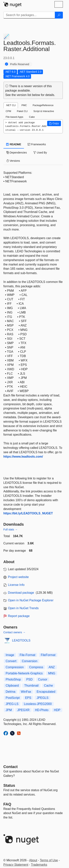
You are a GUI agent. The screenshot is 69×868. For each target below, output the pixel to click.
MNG (52, 673)
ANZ (52, 667)
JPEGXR (23, 710)
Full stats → (11, 529)
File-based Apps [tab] (15, 117)
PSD (29, 679)
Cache (48, 686)
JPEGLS (42, 698)
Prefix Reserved (20, 64)
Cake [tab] (32, 117)
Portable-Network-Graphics (24, 673)
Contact (11, 767)
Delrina (11, 692)
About (33, 860)
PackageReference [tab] (43, 105)
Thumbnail (31, 686)
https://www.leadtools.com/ (23, 457)
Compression (15, 667)
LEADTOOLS (21, 640)
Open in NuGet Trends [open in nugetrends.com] (23, 608)
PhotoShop (13, 679)
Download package (21, 593)
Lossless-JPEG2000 (38, 704)
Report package (19, 616)
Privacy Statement (16, 865)
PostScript (13, 698)
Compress (36, 667)
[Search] (59, 15)
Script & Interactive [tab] (44, 111)
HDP (57, 710)
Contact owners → (14, 632)
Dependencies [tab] (17, 153)
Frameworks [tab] (37, 144)
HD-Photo (42, 710)
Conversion (30, 661)
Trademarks (39, 865)
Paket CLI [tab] (22, 111)
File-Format (27, 655)
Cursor (43, 679)
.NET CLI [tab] (11, 105)
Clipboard (12, 686)
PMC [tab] (24, 105)
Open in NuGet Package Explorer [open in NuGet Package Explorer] (31, 600)
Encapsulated (46, 692)
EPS (28, 698)
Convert (11, 661)
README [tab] (14, 144)
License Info (16, 585)
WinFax (26, 692)
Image (10, 655)
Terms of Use (49, 860)
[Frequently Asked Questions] (7, 804)
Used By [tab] (40, 153)
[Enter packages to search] (29, 15)
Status (9, 785)
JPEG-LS (12, 704)
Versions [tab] (13, 161)
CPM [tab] (8, 111)
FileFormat (48, 655)
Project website (18, 577)
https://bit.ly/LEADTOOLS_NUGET (28, 513)
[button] (54, 123)
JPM (9, 710)
